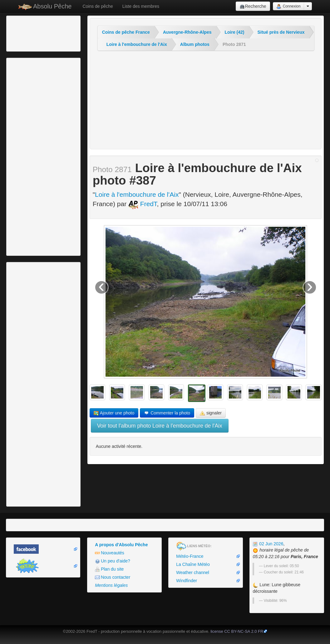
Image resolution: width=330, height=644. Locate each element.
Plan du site (109, 569)
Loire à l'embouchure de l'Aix (137, 44)
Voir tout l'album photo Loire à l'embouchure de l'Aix (160, 426)
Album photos (195, 44)
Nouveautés (110, 553)
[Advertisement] (42, 33)
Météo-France (190, 556)
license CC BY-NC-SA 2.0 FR (237, 631)
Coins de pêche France (126, 32)
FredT (143, 204)
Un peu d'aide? (113, 561)
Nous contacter (113, 577)
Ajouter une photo (114, 413)
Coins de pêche (98, 6)
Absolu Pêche (45, 6)
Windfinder (187, 581)
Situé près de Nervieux (281, 32)
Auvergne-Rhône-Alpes (187, 32)
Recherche (253, 6)
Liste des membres (141, 6)
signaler (211, 413)
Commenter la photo (167, 413)
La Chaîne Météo (193, 564)
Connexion (288, 7)
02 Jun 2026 (268, 544)
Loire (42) (235, 32)
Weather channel (193, 572)
